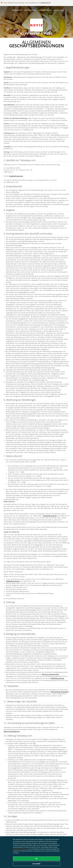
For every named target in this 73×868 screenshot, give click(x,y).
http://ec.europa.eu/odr (51, 674)
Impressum (58, 10)
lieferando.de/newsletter (60, 692)
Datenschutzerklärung (12, 731)
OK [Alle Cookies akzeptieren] (37, 859)
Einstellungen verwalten (20, 849)
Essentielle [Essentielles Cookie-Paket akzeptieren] (36, 864)
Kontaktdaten (45, 10)
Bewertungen (30, 10)
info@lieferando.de (16, 176)
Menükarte (17, 10)
